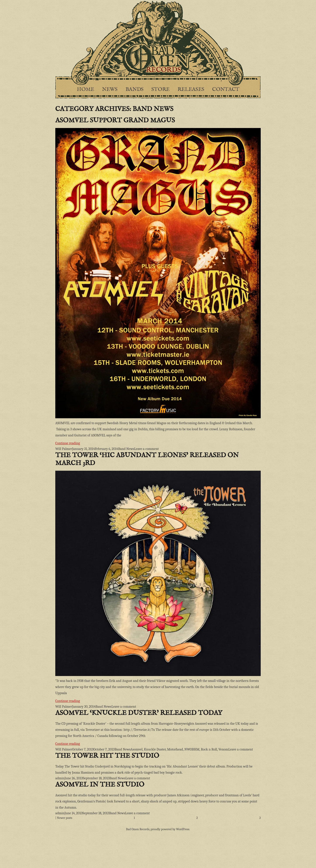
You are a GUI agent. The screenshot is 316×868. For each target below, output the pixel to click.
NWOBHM (192, 749)
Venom (223, 749)
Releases (191, 89)
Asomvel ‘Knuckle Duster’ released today (139, 713)
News (110, 89)
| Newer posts (64, 818)
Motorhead (175, 749)
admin (60, 778)
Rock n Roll (209, 749)
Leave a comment (147, 449)
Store (161, 89)
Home (86, 89)
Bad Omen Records (138, 829)
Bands (135, 89)
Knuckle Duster (155, 749)
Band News (126, 449)
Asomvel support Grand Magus (115, 121)
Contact (226, 89)
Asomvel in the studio (100, 785)
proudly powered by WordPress (170, 829)
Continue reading (90, 443)
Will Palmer (64, 449)
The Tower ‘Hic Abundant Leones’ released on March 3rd (147, 459)
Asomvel (137, 749)
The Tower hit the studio (107, 756)
